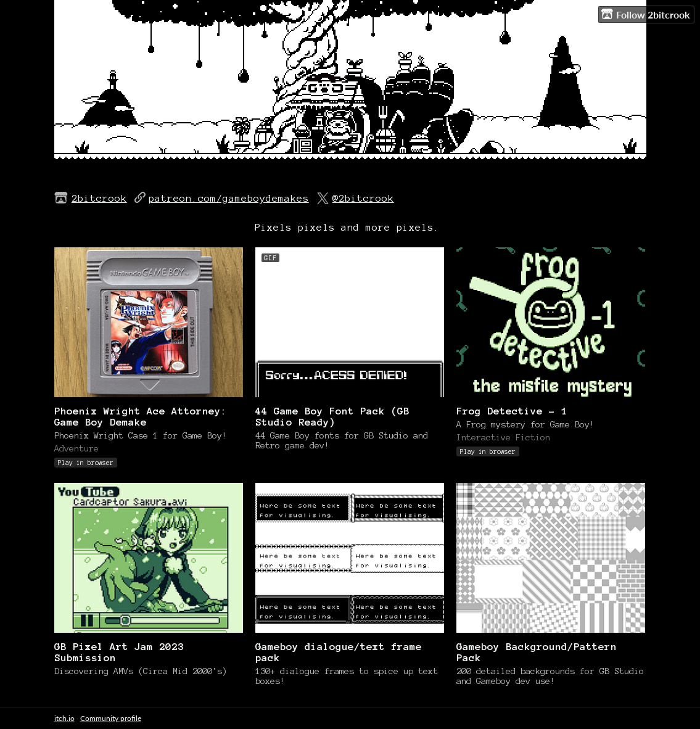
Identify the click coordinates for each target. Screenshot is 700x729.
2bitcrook (99, 198)
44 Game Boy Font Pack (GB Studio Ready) (332, 416)
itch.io (64, 718)
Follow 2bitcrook (646, 14)
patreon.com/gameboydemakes (229, 198)
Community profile (111, 718)
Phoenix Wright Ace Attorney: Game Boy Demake (141, 416)
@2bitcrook (363, 198)
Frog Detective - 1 (512, 411)
